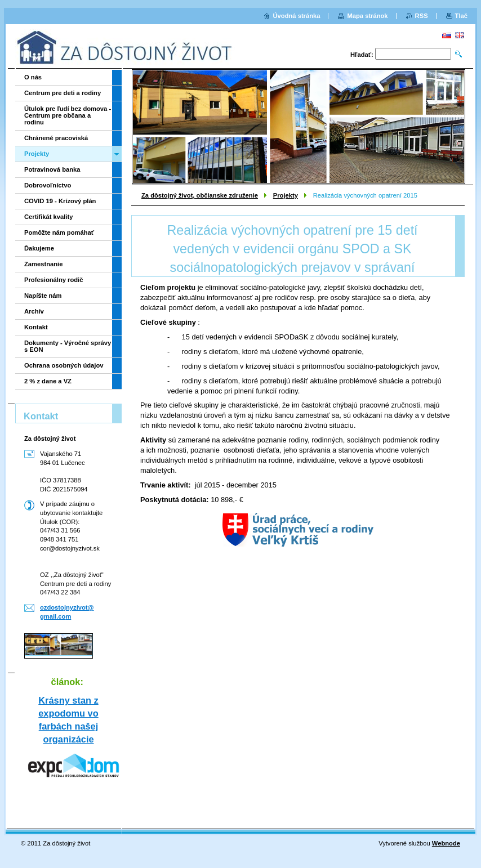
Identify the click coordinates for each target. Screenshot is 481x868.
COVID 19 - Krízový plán (60, 201)
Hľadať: (362, 55)
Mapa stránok (367, 16)
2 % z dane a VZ (48, 381)
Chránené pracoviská (56, 138)
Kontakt (36, 327)
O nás (33, 77)
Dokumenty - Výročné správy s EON (68, 346)
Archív (34, 311)
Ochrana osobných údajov (64, 365)
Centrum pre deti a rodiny (63, 93)
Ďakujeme (39, 248)
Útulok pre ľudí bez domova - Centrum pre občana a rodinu (68, 115)
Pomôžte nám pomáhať (59, 232)
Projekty (286, 195)
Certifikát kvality (48, 217)
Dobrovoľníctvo (48, 185)
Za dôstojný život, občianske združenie (200, 195)
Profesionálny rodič (54, 280)
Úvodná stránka (297, 16)
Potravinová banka (52, 169)
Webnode (446, 843)
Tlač (461, 16)
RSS (422, 16)
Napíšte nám (43, 296)
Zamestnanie (43, 264)
